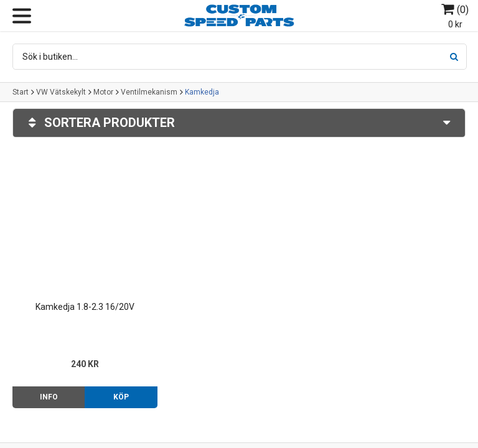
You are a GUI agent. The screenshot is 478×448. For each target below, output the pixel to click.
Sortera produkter (239, 123)
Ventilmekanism (149, 92)
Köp (121, 397)
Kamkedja (202, 92)
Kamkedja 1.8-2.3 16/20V (85, 307)
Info (49, 397)
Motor (103, 92)
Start (21, 92)
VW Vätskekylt (61, 92)
